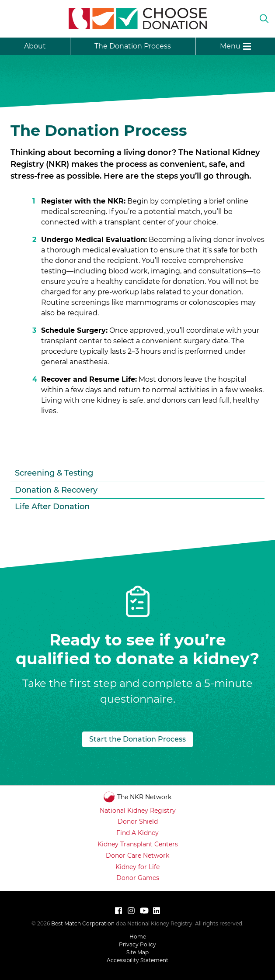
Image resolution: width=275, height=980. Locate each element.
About (35, 46)
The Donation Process (133, 46)
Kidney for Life (137, 867)
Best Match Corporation (83, 923)
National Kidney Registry (138, 811)
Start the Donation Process (137, 739)
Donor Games (138, 878)
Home (138, 937)
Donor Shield (138, 821)
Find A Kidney (137, 833)
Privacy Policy (137, 944)
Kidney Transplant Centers (138, 844)
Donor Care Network (137, 856)
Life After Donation (52, 507)
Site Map (137, 952)
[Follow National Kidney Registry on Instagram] (131, 911)
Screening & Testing (54, 473)
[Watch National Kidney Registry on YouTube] (144, 911)
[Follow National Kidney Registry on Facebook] (118, 911)
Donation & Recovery (56, 490)
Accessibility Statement (137, 960)
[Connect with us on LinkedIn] (157, 911)
